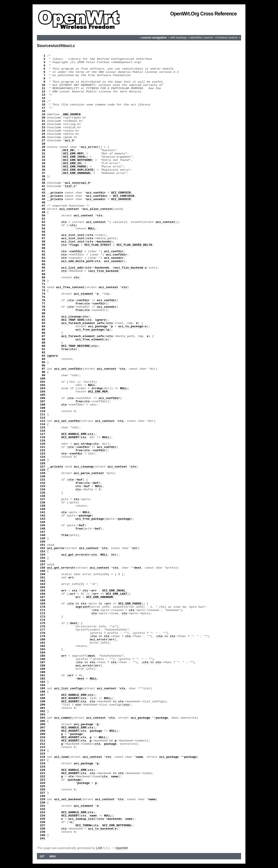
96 (43, 366)
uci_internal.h (77, 183)
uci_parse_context (89, 473)
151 (43, 545)
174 (43, 620)
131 (43, 480)
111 (43, 415)
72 (43, 287)
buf (80, 480)
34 (43, 163)
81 (43, 317)
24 (43, 131)
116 (43, 431)
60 (43, 248)
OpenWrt (122, 848)
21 (43, 121)
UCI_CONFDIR (121, 193)
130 (43, 477)
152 (43, 548)
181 (43, 643)
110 (43, 411)
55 (43, 232)
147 (43, 532)
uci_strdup (83, 444)
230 (43, 803)
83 (43, 323)
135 (43, 493)
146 (43, 529)
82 (43, 320)
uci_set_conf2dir (68, 369)
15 (43, 101)
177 (43, 630)
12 (43, 92)
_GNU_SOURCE (71, 114)
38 (43, 176)
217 (43, 760)
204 (43, 718)
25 (43, 134)
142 (43, 516)
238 (43, 829)
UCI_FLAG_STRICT (98, 245)
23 (43, 128)
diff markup (178, 38)
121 (43, 447)
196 (43, 692)
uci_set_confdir (67, 421)
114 (43, 424)
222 (43, 777)
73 (43, 291)
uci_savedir (96, 199)
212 (43, 744)
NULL (92, 229)
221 (43, 773)
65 (43, 265)
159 (43, 571)
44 (43, 196)
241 (43, 839)
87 (43, 336)
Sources (45, 46)
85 (43, 330)
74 (43, 294)
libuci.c (68, 46)
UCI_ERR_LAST (116, 594)
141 (43, 512)
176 (43, 627)
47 (43, 206)
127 (43, 467)
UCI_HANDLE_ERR (74, 434)
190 (43, 672)
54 (43, 229)
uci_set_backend (67, 799)
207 (43, 728)
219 (43, 767)
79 (43, 310)
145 (43, 525)
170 (43, 607)
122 (43, 450)
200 (43, 705)
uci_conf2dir (97, 196)
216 (43, 757)
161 (43, 578)
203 (43, 715)
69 (43, 278)
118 (43, 437)
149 (43, 538)
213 (43, 747)
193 (43, 682)
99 (43, 375)
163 (43, 584)
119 (43, 441)
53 (43, 225)
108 (43, 405)
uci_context (69, 209)
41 (43, 186)
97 (43, 369)
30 (43, 150)
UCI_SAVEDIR (121, 199)
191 (43, 675)
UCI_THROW (84, 825)
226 (43, 790)
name (140, 757)
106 (43, 398)
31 (43, 154)
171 (43, 610)
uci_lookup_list (82, 819)
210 (43, 737)
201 (43, 708)
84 (43, 326)
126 (43, 463)
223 (43, 780)
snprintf (83, 607)
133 (43, 486)
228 (43, 796)
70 (43, 281)
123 (43, 454)
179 (43, 636)
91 (43, 349)
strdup (97, 388)
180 (43, 640)
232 (43, 809)
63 (43, 258)
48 (43, 209)
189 (43, 669)
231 (43, 806)
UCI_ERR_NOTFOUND (77, 160)
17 (43, 108)
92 (43, 353)
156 (43, 561)
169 (43, 604)
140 (43, 509)
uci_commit (63, 718)
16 (43, 105)
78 (43, 307)
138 (43, 503)
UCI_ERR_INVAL (75, 157)
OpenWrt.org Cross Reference (203, 14)
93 (43, 356)
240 (43, 835)
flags (75, 245)
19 (43, 114)
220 (43, 770)
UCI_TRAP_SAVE (73, 320)
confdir (76, 251)
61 (43, 251)
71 (43, 284)
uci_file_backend (129, 268)
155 (43, 558)
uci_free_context (70, 287)
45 (43, 199)
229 (43, 799)
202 (43, 711)
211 (43, 741)
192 (43, 679)
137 (43, 499)
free (79, 304)
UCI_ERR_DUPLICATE (78, 170)
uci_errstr (90, 147)
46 (43, 203)
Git (42, 856)
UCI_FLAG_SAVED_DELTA (134, 245)
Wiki (53, 856)
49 (43, 212)
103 (43, 388)
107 (43, 401)
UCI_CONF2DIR (124, 196)
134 (43, 490)
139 (43, 506)
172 (43, 613)
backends (104, 242)
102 (43, 385)
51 (43, 219)
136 (43, 496)
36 (43, 170)
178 (43, 633)
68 (43, 274)
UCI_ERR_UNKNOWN (76, 173)
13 (43, 95)
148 (43, 535)
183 (43, 649)
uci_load (61, 757)
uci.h (69, 141)
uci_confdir (96, 193)
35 (43, 167)
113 (43, 421)
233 (43, 812)
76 (43, 300)
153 (43, 552)
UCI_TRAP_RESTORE (75, 346)
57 (43, 238)
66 (43, 268)
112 (43, 418)
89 (43, 343)
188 (43, 666)
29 (43, 147)
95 (43, 362)
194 (43, 685)
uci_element (83, 294)
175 (43, 623)
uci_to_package (131, 326)
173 (43, 617)
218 (43, 764)
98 (43, 372)
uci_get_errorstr (75, 555)
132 (43, 483)
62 (43, 255)
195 (43, 689)
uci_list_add (72, 268)
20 (43, 118)
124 (43, 457)
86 (43, 333)
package (85, 516)
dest (138, 568)
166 (43, 594)
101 (43, 382)
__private (55, 193)
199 (43, 702)
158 (43, 568)
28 (43, 144)
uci (57, 46)
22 (43, 124)
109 (43, 408)
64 (43, 261)
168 (43, 600)
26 (43, 137)
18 (43, 111)
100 (43, 379)
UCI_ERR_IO (72, 163)
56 (43, 235)
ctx (100, 216)
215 (43, 754)
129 (43, 473)
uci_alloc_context (98, 209)
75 (43, 297)
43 (43, 193)
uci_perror (56, 548)
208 (43, 731)
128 (43, 470)
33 (43, 160)
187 (43, 662)
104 (43, 392)
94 (43, 359)
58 (43, 242)
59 (43, 245)
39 (43, 180)
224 (43, 783)
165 (43, 591)
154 (43, 555)
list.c (70, 186)
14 (43, 98)
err (71, 578)
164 (43, 587)
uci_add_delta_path (77, 261)
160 (43, 574)
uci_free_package (90, 330)
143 (43, 519)
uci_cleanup (71, 317)
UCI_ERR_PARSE (75, 167)
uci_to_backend (100, 829)
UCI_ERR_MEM (73, 154)
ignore (100, 320)
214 (43, 750)
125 (43, 460)
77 (43, 304)
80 (43, 313)
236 (43, 822)
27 (43, 141)
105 (43, 395)
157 (43, 565)
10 (43, 85)
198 (43, 698)
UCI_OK (68, 150)
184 (43, 653)
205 (43, 721)
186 (43, 659)
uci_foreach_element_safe (83, 323)
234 (43, 816)
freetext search (227, 38)
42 (43, 189)
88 (43, 340)
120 (43, 444)
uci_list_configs (68, 689)
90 (43, 346)
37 (43, 173)
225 (43, 786)
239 (43, 832)
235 (43, 819)
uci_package (98, 326)
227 (43, 793)
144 (43, 522)
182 (43, 646)
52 (43, 222)
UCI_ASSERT (70, 437)
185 (43, 656)
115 (43, 428)
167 (43, 597)
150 (43, 542)
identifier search (202, 38)
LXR (99, 848)
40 (43, 183)
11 (43, 88)
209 (43, 734)
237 (43, 825)
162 (43, 581)
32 (43, 157)
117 (43, 434)
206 (43, 724)
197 (43, 695)
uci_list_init (73, 235)
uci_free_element (90, 340)
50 (43, 216)
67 (43, 271)
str (135, 548)
